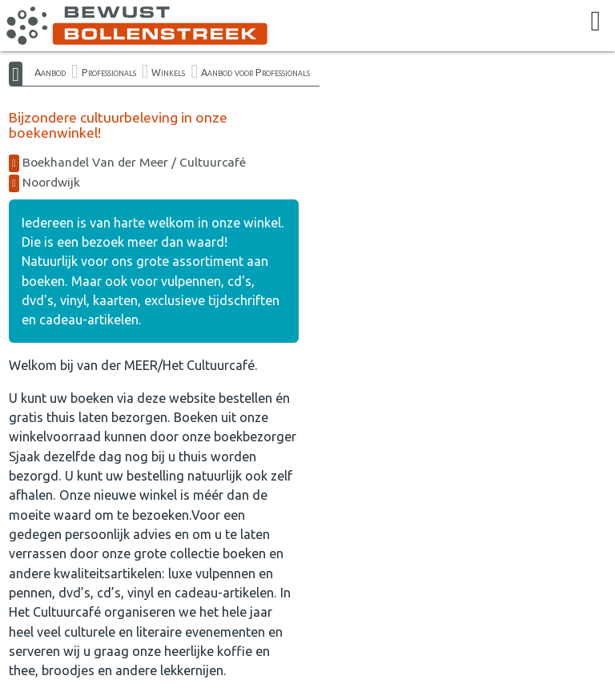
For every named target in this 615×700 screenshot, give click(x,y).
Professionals (109, 72)
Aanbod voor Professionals (255, 72)
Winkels (168, 72)
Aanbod (50, 72)
